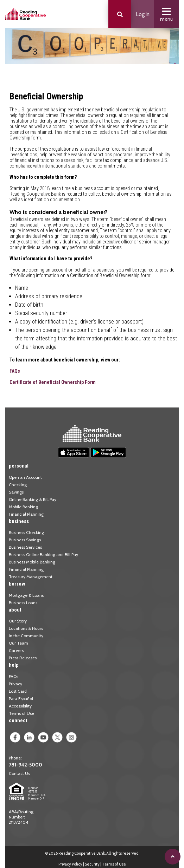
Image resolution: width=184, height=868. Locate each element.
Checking (18, 485)
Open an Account (25, 477)
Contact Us (19, 773)
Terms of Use (21, 713)
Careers (16, 650)
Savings (16, 492)
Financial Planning (26, 514)
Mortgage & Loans (26, 595)
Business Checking (26, 532)
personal (19, 466)
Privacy (15, 684)
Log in (143, 14)
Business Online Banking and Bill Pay (43, 554)
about (15, 610)
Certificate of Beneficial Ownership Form (53, 382)
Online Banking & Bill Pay (33, 499)
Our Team (18, 643)
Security (92, 864)
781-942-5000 (26, 765)
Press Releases (23, 658)
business (19, 521)
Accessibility (20, 706)
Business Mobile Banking (32, 562)
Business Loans (23, 603)
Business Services (25, 547)
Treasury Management (31, 577)
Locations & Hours (26, 628)
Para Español (21, 699)
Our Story (18, 621)
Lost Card (18, 691)
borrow (17, 584)
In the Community (26, 636)
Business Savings (25, 540)
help (14, 665)
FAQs (15, 371)
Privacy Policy (70, 864)
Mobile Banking (23, 507)
